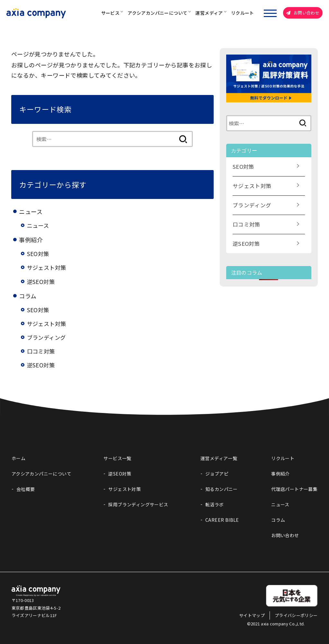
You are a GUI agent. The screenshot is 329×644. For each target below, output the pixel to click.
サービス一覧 (117, 458)
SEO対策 (39, 253)
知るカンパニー (222, 489)
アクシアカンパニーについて (157, 13)
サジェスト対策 (48, 267)
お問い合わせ (303, 13)
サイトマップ (252, 615)
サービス (111, 13)
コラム (278, 520)
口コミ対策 (42, 351)
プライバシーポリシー (296, 615)
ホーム (18, 458)
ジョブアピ (217, 474)
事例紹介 (280, 474)
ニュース (39, 225)
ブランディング (48, 337)
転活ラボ (215, 504)
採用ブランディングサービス (138, 504)
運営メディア (209, 13)
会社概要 (26, 489)
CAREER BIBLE (222, 520)
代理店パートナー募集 (294, 489)
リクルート (243, 13)
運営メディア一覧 (219, 458)
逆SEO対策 (42, 281)
